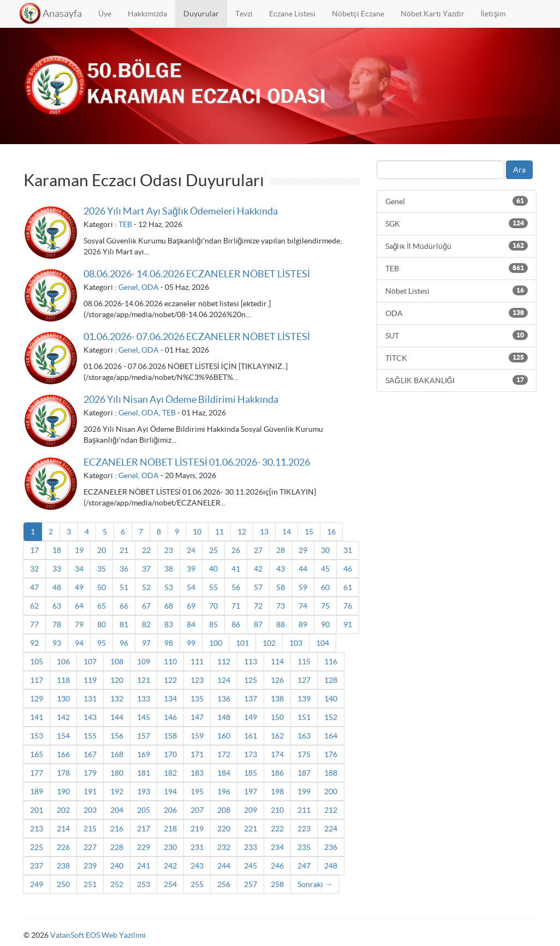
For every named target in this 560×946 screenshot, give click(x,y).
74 (303, 606)
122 (170, 680)
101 (242, 643)
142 (63, 717)
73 (281, 606)
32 (34, 569)
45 (325, 569)
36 (124, 569)
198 (277, 792)
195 (197, 792)
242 (170, 866)
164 (331, 736)
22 (146, 550)
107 (90, 662)
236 (331, 847)
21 (124, 550)
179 (90, 773)
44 (303, 569)
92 (34, 643)
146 (170, 717)
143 (90, 717)
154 (63, 736)
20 (102, 550)
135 (197, 699)
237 (37, 866)
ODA (150, 287)
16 (331, 532)
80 (102, 624)
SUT (457, 335)
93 (57, 643)
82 (146, 624)
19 (79, 550)
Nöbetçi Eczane (358, 14)
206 (170, 810)
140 (331, 699)
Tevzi (244, 14)
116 (331, 662)
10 (197, 532)
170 (170, 754)
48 (57, 587)
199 (304, 792)
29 (303, 550)
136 (224, 699)
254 (170, 884)
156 (117, 736)
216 (117, 829)
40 (213, 569)
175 (304, 754)
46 (348, 569)
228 (117, 847)
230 (170, 847)
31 (348, 550)
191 (90, 792)
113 (251, 662)
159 (197, 736)
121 (144, 680)
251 (90, 884)
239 (90, 866)
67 (146, 606)
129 (37, 699)
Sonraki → (315, 884)
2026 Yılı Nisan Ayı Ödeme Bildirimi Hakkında (181, 399)
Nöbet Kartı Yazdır (433, 14)
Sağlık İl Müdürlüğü (457, 246)
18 (57, 550)
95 (102, 643)
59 (303, 587)
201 (37, 810)
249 (37, 884)
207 (197, 810)
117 (37, 680)
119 (90, 680)
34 (79, 569)
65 (102, 606)
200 (331, 792)
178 (63, 773)
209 (251, 810)
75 (325, 606)
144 (117, 717)
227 (90, 847)
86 (236, 624)
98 (169, 643)
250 (63, 884)
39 (191, 569)
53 (169, 587)
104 (323, 643)
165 (37, 754)
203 (90, 810)
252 (117, 884)
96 (124, 643)
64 (79, 606)
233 (251, 847)
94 (79, 643)
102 (269, 643)
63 (57, 606)
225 (37, 847)
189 (37, 792)
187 (304, 773)
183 (197, 773)
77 (34, 624)
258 (277, 884)
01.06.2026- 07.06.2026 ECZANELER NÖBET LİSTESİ (197, 337)
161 (251, 736)
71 (236, 606)
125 (251, 680)
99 (191, 643)
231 (197, 847)
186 (277, 773)
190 (63, 792)
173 (251, 754)
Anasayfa (62, 13)
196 (224, 792)
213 (37, 829)
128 (331, 680)
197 (251, 792)
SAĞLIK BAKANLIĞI (457, 380)
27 (258, 550)
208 (224, 810)
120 (117, 680)
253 (144, 884)
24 (191, 550)
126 (277, 680)
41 (236, 569)
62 (34, 606)
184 (224, 773)
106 (63, 662)
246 (277, 866)
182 (170, 773)
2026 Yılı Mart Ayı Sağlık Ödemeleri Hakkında (181, 211)
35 (102, 569)
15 (309, 532)
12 (242, 532)
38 (169, 569)
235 (304, 847)
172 (224, 754)
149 (251, 717)
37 (146, 569)
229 (144, 847)
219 (197, 829)
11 (219, 532)
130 (63, 699)
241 (144, 866)
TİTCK (457, 358)
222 (277, 829)
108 (117, 662)
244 (224, 866)
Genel (128, 287)
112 (224, 662)
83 (169, 624)
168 (117, 754)
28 (281, 550)
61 (348, 587)
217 (144, 829)
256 (224, 884)
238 (63, 866)
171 (197, 754)
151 (304, 717)
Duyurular (201, 14)
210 (277, 810)
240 (117, 866)
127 (304, 680)
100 (216, 643)
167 (90, 754)
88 (281, 624)
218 (170, 829)
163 (304, 736)
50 (102, 587)
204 (117, 810)
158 (170, 736)
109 (144, 662)
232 (224, 847)
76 (348, 606)
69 (191, 606)
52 (146, 587)
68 (169, 606)
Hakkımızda (147, 14)
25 (213, 550)
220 (224, 829)
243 (197, 866)
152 (331, 717)
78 (57, 624)
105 (37, 662)
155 (90, 736)
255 (197, 884)
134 (170, 699)
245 (251, 866)
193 (144, 792)
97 (146, 643)
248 (331, 866)
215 (90, 829)
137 (251, 699)
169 (144, 754)
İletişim (493, 14)
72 (258, 606)
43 (281, 569)
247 (304, 866)
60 (325, 587)
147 (197, 717)
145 (144, 717)
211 (304, 810)
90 (325, 624)
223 (304, 829)
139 (304, 699)
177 (37, 773)
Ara (519, 170)
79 (79, 624)
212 (331, 810)
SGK (457, 223)
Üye (105, 14)
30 (325, 550)
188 (331, 773)
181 (144, 773)
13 (264, 532)
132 (117, 699)
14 (287, 532)
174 (277, 754)
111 (197, 662)
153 (37, 736)
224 (331, 829)
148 (224, 717)
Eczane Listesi (292, 14)
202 (63, 810)
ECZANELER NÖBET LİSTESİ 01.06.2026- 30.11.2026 (197, 462)
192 (117, 792)
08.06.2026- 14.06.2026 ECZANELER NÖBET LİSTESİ (197, 274)
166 (63, 754)
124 (224, 680)
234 (277, 847)
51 (124, 587)
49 (79, 587)
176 (331, 754)
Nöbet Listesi (457, 290)
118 (63, 680)
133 (144, 699)
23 (169, 550)
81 (124, 624)
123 (197, 680)
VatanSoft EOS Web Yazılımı (98, 935)
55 (213, 587)
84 (191, 624)
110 (170, 662)
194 (170, 792)
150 (277, 717)
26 (236, 550)
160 (224, 736)
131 (90, 699)
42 (258, 569)
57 (258, 587)
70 (213, 606)
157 (144, 736)
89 (303, 624)
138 (277, 699)
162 (277, 736)
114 (277, 662)
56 (236, 587)
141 (37, 717)
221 (251, 829)
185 (251, 773)
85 (213, 624)
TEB (125, 224)
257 (251, 884)
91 (348, 624)
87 (258, 624)
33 (57, 569)
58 (281, 587)
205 (144, 810)
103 (296, 643)
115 (304, 662)
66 (124, 606)
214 (63, 829)
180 (117, 773)
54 (191, 587)
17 (34, 550)
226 (63, 847)
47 (34, 587)
